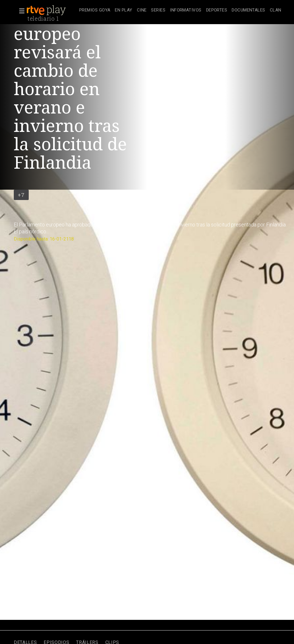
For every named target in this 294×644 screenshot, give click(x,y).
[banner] (52, 10)
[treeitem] (95, 10)
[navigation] (180, 10)
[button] (20, 11)
